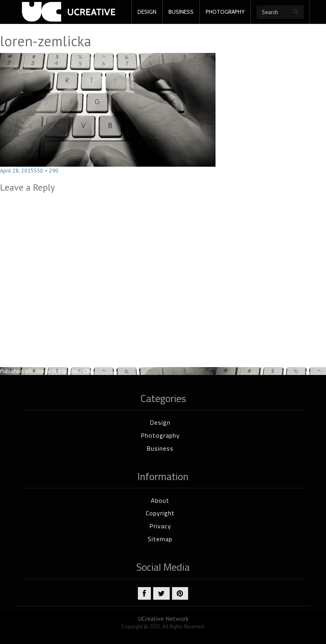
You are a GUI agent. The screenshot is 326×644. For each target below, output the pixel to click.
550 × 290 (46, 171)
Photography (160, 435)
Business (160, 448)
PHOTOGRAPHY (225, 12)
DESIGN (147, 12)
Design (160, 422)
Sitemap (160, 539)
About (160, 500)
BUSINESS (181, 12)
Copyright (160, 513)
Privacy (160, 526)
